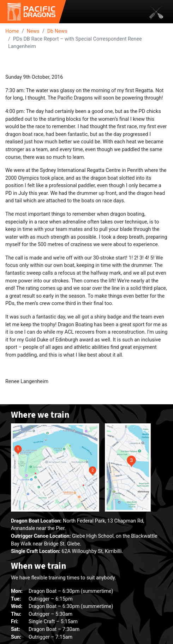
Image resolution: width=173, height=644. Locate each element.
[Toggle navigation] (156, 12)
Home (12, 31)
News (33, 31)
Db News (57, 31)
